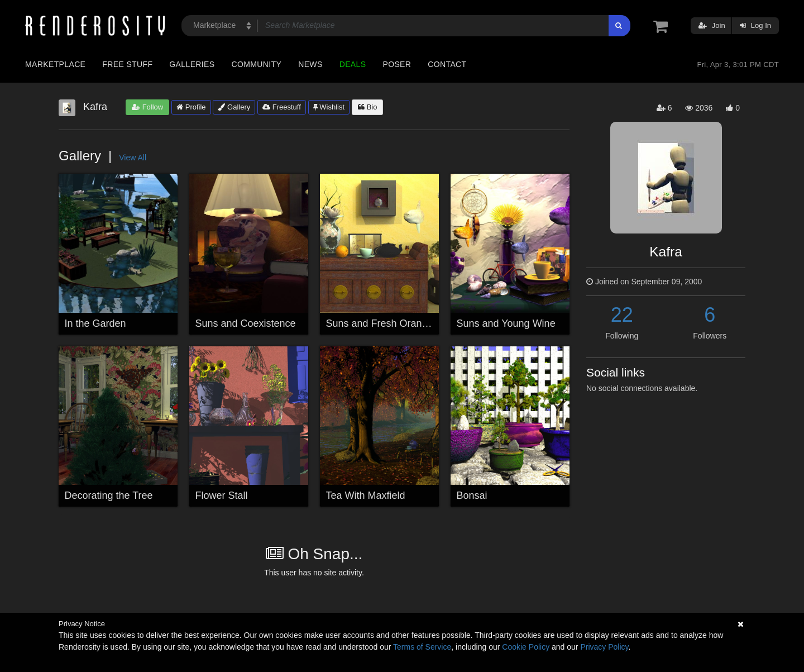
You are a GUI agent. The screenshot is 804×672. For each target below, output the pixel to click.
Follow (147, 107)
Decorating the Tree (109, 495)
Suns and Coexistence (246, 323)
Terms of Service (422, 647)
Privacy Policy (604, 647)
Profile (191, 107)
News (310, 64)
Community (257, 64)
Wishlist (329, 107)
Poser (397, 64)
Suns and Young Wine (506, 323)
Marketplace (55, 64)
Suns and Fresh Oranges (382, 323)
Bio (367, 107)
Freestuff (282, 107)
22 (622, 315)
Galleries (192, 64)
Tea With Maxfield (366, 495)
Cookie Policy (526, 647)
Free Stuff (127, 64)
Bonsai (472, 495)
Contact (447, 64)
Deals (353, 64)
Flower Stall (222, 495)
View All (133, 158)
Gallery (234, 107)
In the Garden (95, 323)
